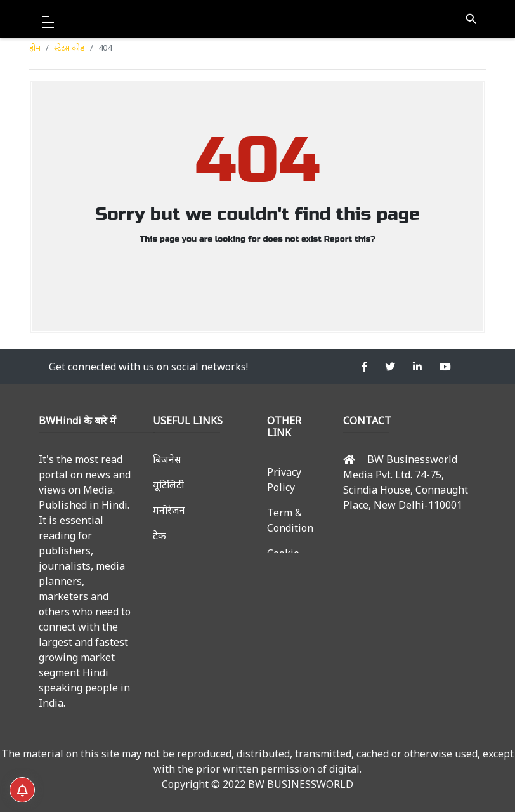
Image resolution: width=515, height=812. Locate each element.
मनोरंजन (169, 510)
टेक (160, 535)
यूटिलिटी (168, 485)
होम (35, 48)
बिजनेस (167, 459)
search (471, 19)
